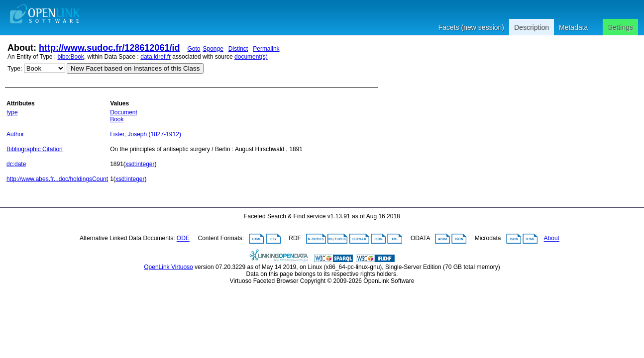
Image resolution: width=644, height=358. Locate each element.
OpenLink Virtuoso (168, 267)
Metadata (573, 27)
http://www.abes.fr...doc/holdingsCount (57, 179)
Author (15, 134)
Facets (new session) (471, 27)
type (12, 112)
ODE (183, 239)
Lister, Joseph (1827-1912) (146, 134)
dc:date (16, 164)
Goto (194, 49)
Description (532, 27)
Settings (620, 27)
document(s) (251, 57)
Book (117, 119)
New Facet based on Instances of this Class (135, 68)
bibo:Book (71, 57)
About (552, 239)
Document (124, 112)
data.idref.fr (156, 57)
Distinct (238, 49)
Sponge (213, 49)
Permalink (266, 49)
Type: (15, 69)
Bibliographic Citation (35, 149)
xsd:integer (140, 164)
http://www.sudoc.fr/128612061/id (109, 48)
